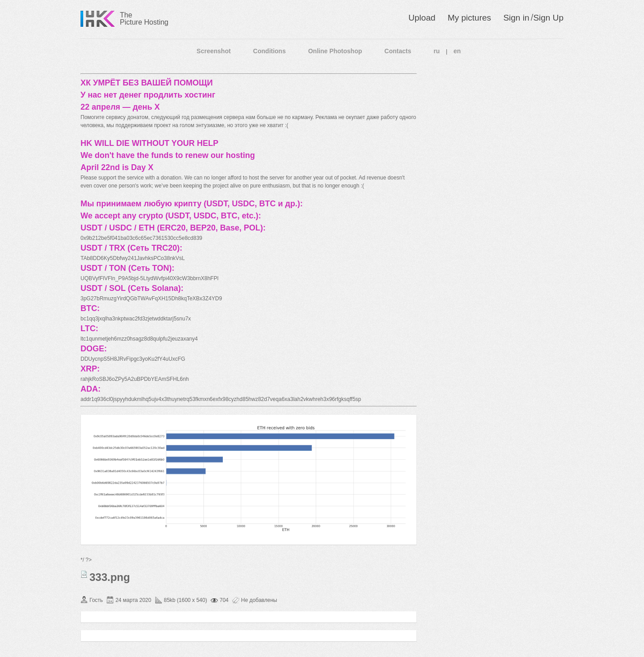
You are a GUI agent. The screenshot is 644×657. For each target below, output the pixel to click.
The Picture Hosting (144, 19)
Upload (422, 18)
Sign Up (548, 18)
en (457, 51)
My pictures (469, 18)
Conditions (269, 51)
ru (436, 51)
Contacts (398, 51)
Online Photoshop (335, 51)
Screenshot (214, 51)
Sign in (516, 18)
